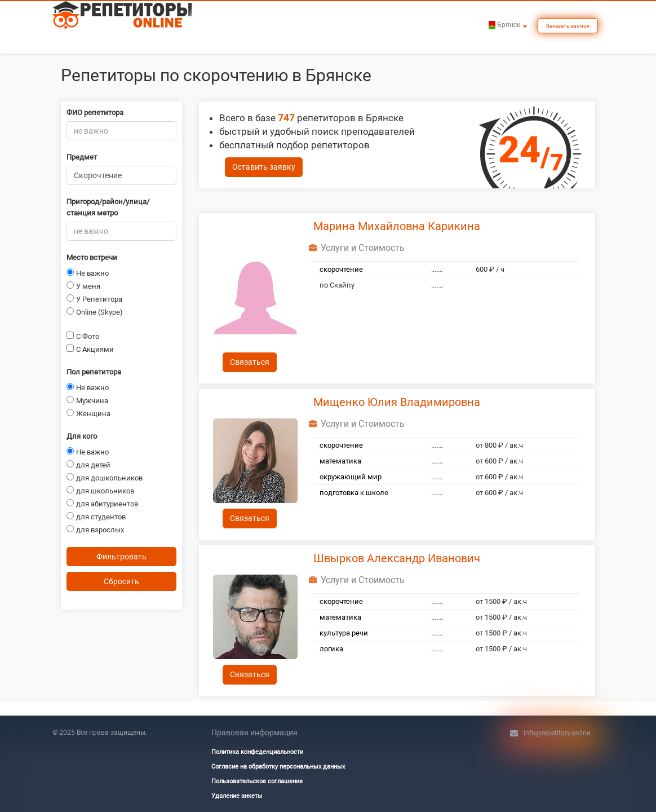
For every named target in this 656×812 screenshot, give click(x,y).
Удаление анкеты (237, 796)
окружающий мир (351, 477)
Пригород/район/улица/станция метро (108, 207)
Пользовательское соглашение (257, 781)
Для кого (82, 436)
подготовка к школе (354, 493)
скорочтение (341, 269)
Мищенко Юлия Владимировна (397, 402)
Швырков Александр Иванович (397, 558)
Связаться (250, 362)
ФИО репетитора (95, 112)
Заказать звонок (568, 26)
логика (331, 649)
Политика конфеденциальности (257, 752)
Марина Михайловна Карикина (397, 226)
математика (340, 461)
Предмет (82, 157)
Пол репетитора (94, 372)
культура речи (344, 633)
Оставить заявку (264, 167)
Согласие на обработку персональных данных (278, 767)
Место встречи (92, 257)
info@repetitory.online (557, 733)
